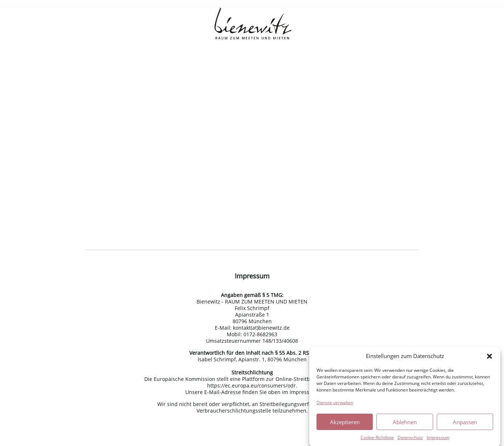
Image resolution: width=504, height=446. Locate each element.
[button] (489, 358)
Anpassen (465, 424)
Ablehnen (405, 424)
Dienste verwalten (335, 405)
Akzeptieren (345, 424)
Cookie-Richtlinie (377, 440)
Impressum (438, 440)
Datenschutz (410, 440)
